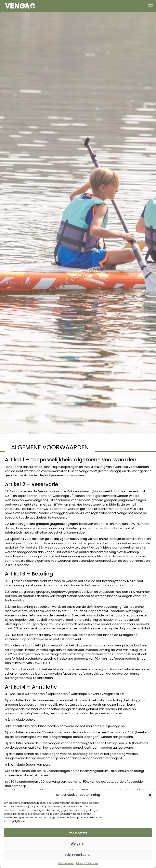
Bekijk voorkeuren (78, 855)
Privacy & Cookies (87, 863)
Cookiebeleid (66, 863)
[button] (150, 795)
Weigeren (78, 844)
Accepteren (78, 832)
